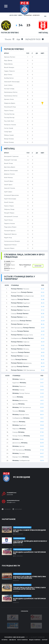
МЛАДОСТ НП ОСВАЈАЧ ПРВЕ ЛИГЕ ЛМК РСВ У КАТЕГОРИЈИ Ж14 (29, 577)
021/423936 (10, 495)
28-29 (43, 367)
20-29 (43, 321)
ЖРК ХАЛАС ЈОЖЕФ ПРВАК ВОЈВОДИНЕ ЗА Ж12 (29, 531)
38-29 (43, 363)
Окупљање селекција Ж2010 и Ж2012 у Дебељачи (30, 542)
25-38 (43, 299)
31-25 (42, 386)
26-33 (43, 331)
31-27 (42, 379)
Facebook (6, 509)
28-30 (42, 390)
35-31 (42, 418)
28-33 (43, 352)
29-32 (42, 422)
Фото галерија (23, 640)
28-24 (42, 415)
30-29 (43, 296)
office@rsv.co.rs (11, 502)
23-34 (42, 404)
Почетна (5, 640)
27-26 (42, 450)
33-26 (43, 370)
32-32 (42, 397)
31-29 (43, 307)
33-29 (43, 342)
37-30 (42, 432)
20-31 (43, 338)
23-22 (43, 292)
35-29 (42, 446)
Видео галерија (35, 640)
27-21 (43, 310)
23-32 (43, 345)
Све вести (12, 640)
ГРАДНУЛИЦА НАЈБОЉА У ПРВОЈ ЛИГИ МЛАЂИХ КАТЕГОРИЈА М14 (29, 588)
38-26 (43, 324)
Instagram (17, 509)
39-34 (42, 457)
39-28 (42, 425)
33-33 (42, 411)
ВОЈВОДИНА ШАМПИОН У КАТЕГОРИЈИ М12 (29, 553)
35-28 (42, 439)
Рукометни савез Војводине (15, 637)
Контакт (45, 640)
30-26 (43, 356)
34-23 (43, 349)
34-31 (42, 383)
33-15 (43, 317)
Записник (38, 266)
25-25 (42, 429)
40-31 (42, 400)
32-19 (42, 461)
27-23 (43, 335)
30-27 (42, 453)
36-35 (43, 360)
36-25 (43, 303)
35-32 (43, 289)
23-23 (43, 328)
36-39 (42, 443)
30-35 (43, 314)
